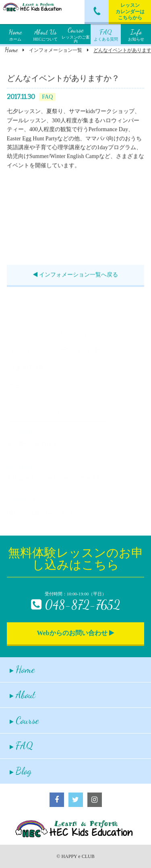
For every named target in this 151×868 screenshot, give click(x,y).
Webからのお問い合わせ (75, 633)
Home (11, 50)
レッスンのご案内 (76, 34)
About (23, 695)
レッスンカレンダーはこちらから (130, 11)
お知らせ (136, 34)
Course (24, 720)
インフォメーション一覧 (56, 50)
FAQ (21, 746)
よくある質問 (106, 34)
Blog (21, 771)
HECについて (46, 34)
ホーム (15, 34)
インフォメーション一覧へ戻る (75, 276)
